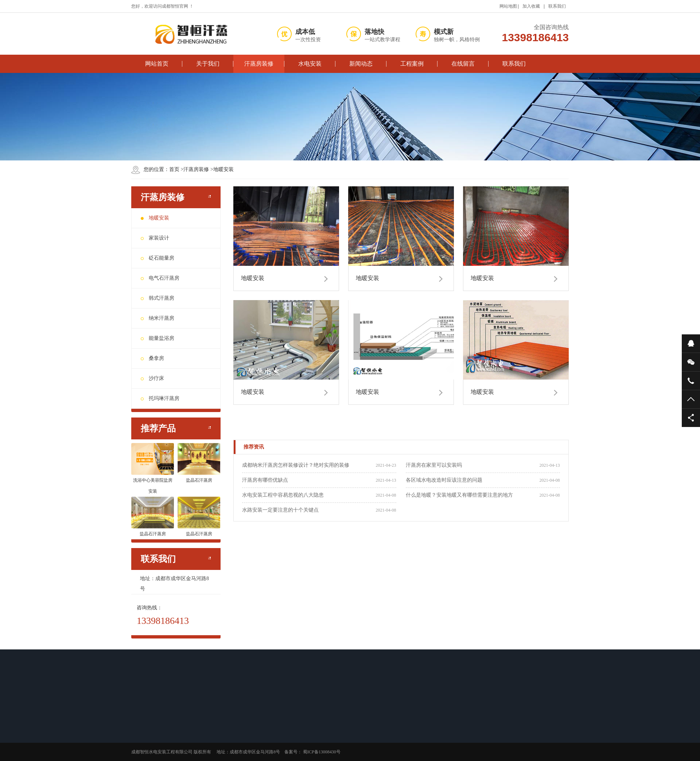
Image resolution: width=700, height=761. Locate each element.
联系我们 (557, 6)
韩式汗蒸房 (157, 298)
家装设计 (155, 238)
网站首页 (157, 64)
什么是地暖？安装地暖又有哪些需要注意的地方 (459, 495)
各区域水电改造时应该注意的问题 (444, 480)
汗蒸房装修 (259, 64)
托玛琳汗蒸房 (160, 398)
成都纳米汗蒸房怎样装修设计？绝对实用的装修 (296, 465)
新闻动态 (361, 64)
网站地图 (508, 6)
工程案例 (412, 64)
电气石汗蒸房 (160, 278)
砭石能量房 (157, 258)
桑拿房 (152, 358)
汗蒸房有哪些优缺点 (265, 480)
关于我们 (208, 64)
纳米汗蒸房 (157, 318)
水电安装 (310, 64)
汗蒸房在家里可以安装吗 (434, 465)
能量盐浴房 (157, 338)
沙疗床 (152, 378)
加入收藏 (531, 6)
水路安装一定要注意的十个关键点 (280, 510)
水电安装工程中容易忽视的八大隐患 (283, 495)
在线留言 (463, 64)
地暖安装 (221, 169)
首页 (174, 169)
